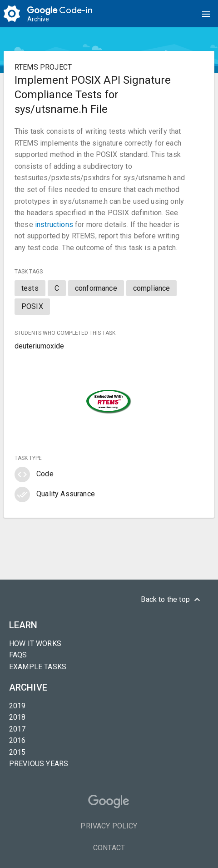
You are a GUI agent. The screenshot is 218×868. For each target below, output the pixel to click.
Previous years (39, 764)
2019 (17, 706)
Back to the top (172, 600)
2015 (17, 752)
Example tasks (38, 667)
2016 (17, 740)
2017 (17, 729)
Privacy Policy (109, 826)
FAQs (18, 655)
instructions (54, 225)
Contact (109, 848)
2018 (17, 717)
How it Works (35, 643)
